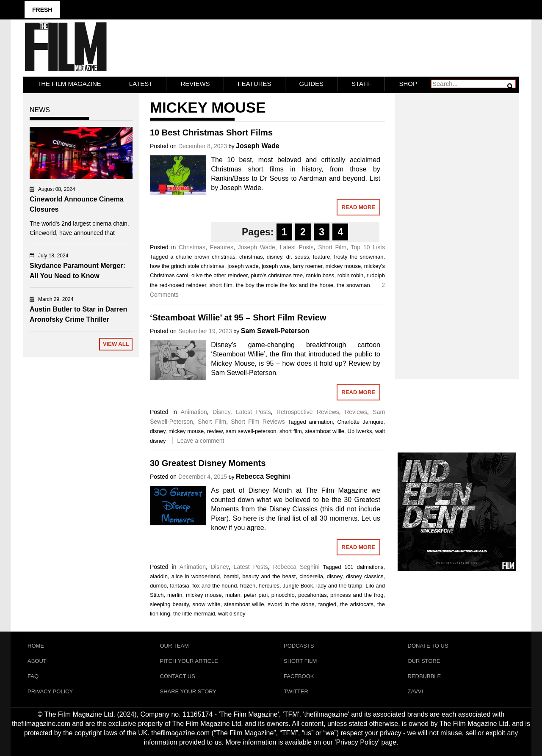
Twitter (296, 691)
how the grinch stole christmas (187, 266)
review (215, 431)
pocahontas (312, 595)
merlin (175, 595)
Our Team (174, 646)
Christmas (192, 247)
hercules (269, 586)
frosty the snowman (359, 257)
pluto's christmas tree (277, 275)
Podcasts (299, 646)
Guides (312, 84)
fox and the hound (214, 586)
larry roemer (308, 266)
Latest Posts (297, 247)
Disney (221, 412)
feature (321, 257)
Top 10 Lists (368, 247)
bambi (231, 576)
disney (275, 257)
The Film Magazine (69, 84)
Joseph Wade (258, 146)
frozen (248, 586)
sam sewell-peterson (251, 431)
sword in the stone (291, 604)
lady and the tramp (339, 586)
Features (255, 84)
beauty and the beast (269, 576)
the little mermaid (194, 614)
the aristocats (357, 604)
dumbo (158, 586)
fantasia (180, 586)
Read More (358, 207)
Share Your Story (188, 691)
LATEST (141, 84)
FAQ (33, 676)
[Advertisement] (457, 227)
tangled (328, 604)
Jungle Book (298, 586)
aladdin (159, 576)
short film (221, 285)
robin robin (351, 275)
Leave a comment (200, 441)
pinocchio (283, 595)
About (37, 661)
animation (321, 422)
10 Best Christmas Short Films (211, 132)
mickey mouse (343, 266)
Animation (194, 412)
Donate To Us (428, 646)
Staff (361, 84)
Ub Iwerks (360, 431)
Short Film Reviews (258, 422)
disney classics (365, 576)
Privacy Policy (50, 691)
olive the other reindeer (220, 275)
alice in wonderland (196, 576)
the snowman (353, 285)
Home (36, 646)
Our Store (424, 661)
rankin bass (320, 275)
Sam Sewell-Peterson (275, 331)
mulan (233, 595)
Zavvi (416, 691)
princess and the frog (357, 595)
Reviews (195, 84)
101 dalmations (364, 567)
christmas (251, 257)
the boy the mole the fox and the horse (285, 285)
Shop (408, 84)
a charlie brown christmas (203, 257)
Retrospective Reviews (308, 412)
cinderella (311, 576)
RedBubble (424, 676)
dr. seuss (298, 257)
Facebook (299, 676)
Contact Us (178, 676)
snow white (207, 604)
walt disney (232, 614)
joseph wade (243, 266)
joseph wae (276, 266)
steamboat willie (325, 431)
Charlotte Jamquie (361, 422)
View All (116, 344)
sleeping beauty (169, 604)
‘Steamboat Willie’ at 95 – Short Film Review (238, 317)
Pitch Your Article (189, 661)
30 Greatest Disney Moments (208, 463)
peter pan (256, 595)
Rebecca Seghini (263, 476)
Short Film (332, 247)
